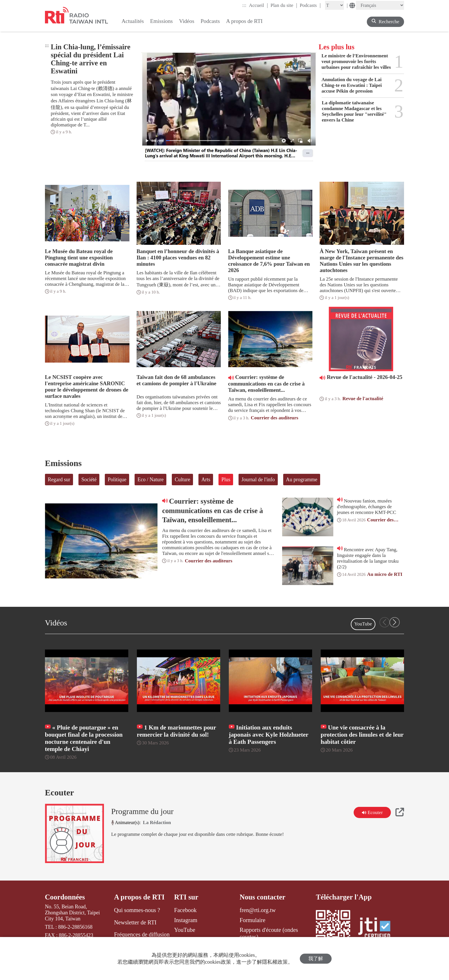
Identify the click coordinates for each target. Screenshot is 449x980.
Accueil (258, 5)
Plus (226, 480)
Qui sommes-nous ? (137, 910)
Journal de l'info (258, 480)
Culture (182, 480)
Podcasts (310, 5)
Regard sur (59, 480)
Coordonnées (65, 897)
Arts (206, 480)
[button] (395, 622)
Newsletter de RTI (135, 922)
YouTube (363, 624)
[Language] (380, 5)
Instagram (186, 920)
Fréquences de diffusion (142, 934)
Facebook (185, 910)
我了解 (316, 959)
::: (244, 5)
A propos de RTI (139, 897)
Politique (117, 480)
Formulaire (253, 920)
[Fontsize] (334, 5)
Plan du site (284, 5)
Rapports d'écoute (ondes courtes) (269, 933)
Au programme (302, 480)
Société (89, 480)
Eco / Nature (150, 480)
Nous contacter (263, 897)
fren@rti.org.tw (258, 910)
